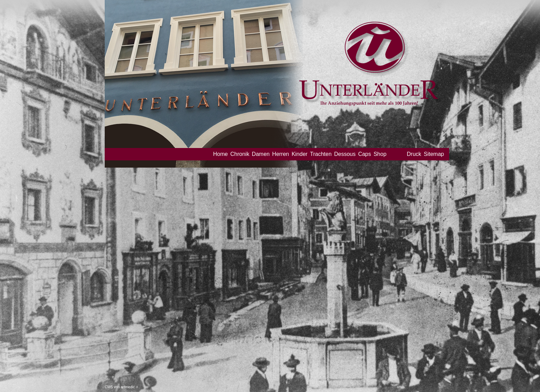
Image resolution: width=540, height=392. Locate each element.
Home (221, 154)
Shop (380, 154)
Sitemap (434, 154)
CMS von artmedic (120, 387)
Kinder (300, 154)
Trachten (321, 154)
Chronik (240, 154)
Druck (414, 154)
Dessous (345, 154)
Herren (281, 154)
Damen (261, 154)
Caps (365, 154)
